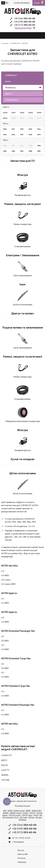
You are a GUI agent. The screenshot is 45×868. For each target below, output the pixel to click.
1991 (13, 129)
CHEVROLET (15, 43)
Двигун (9, 94)
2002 (22, 113)
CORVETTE (6, 755)
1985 (5, 151)
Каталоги (21, 858)
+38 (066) (24, 19)
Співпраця (22, 862)
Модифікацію (12, 100)
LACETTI (5, 770)
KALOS (4, 765)
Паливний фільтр (23, 195)
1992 (22, 129)
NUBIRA (5, 775)
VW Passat (23, 820)
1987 (22, 151)
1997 (22, 135)
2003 (31, 113)
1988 (30, 151)
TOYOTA (32, 813)
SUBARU (6, 813)
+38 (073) (24, 25)
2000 (5, 113)
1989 (39, 151)
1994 (39, 129)
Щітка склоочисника (22, 305)
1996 (13, 135)
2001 (13, 113)
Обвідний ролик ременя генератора (23, 421)
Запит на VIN (23, 854)
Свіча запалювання (22, 276)
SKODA (10, 811)
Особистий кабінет (22, 3)
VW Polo (31, 818)
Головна (5, 43)
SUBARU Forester (16, 813)
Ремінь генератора (22, 224)
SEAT (5, 811)
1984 (39, 146)
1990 (5, 129)
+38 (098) (24, 22)
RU (7, 3)
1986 (13, 151)
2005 (5, 118)
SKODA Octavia (19, 811)
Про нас (21, 850)
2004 (39, 113)
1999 (39, 135)
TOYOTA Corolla (14, 815)
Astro (8, 81)
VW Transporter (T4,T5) (11, 818)
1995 (5, 135)
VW (41, 815)
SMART (28, 811)
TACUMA (5, 780)
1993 (30, 129)
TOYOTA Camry (27, 815)
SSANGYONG (37, 811)
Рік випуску (10, 88)
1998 (30, 135)
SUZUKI (25, 813)
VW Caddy (24, 818)
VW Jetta (39, 818)
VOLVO (36, 815)
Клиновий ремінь (23, 247)
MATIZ (4, 760)
